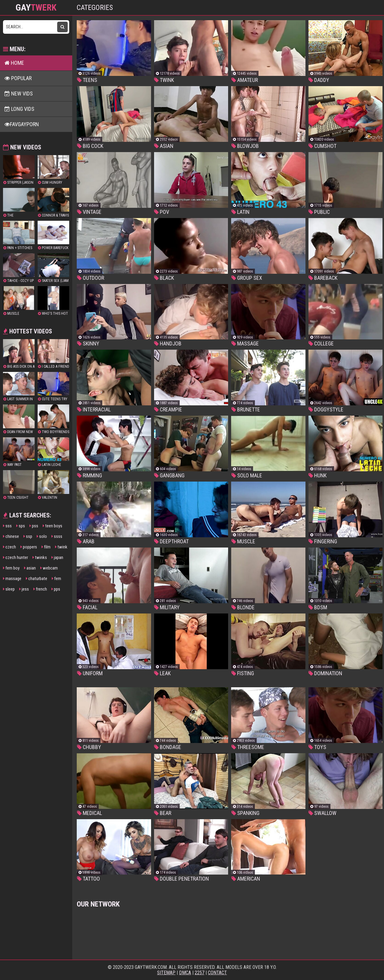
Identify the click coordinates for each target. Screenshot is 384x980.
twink (61, 547)
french (40, 589)
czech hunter (15, 557)
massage (12, 579)
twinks (40, 557)
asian (30, 568)
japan (57, 557)
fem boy (11, 568)
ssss (57, 536)
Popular (18, 78)
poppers (29, 547)
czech (9, 547)
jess (24, 589)
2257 (200, 973)
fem (56, 579)
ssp (28, 536)
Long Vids (19, 109)
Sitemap (166, 973)
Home (14, 63)
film (46, 547)
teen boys (53, 526)
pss (34, 526)
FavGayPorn (22, 124)
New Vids (19, 94)
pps (56, 589)
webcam (49, 568)
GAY (36, 8)
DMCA (185, 973)
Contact (217, 973)
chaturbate (37, 579)
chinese (11, 536)
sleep (9, 589)
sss (7, 526)
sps (21, 526)
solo (42, 536)
